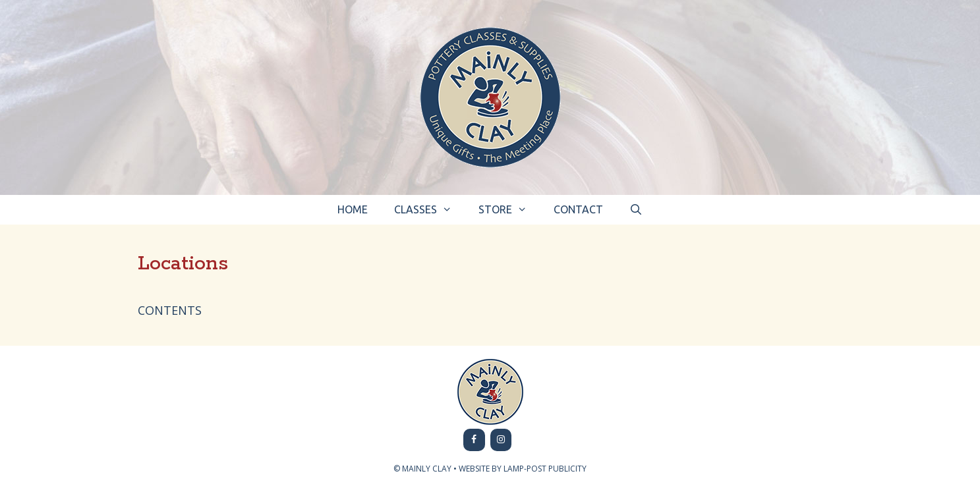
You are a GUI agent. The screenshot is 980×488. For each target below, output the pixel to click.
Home (353, 209)
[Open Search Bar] (636, 210)
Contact (578, 209)
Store (509, 210)
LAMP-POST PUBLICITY (545, 469)
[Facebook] (474, 440)
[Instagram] (501, 440)
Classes (430, 210)
